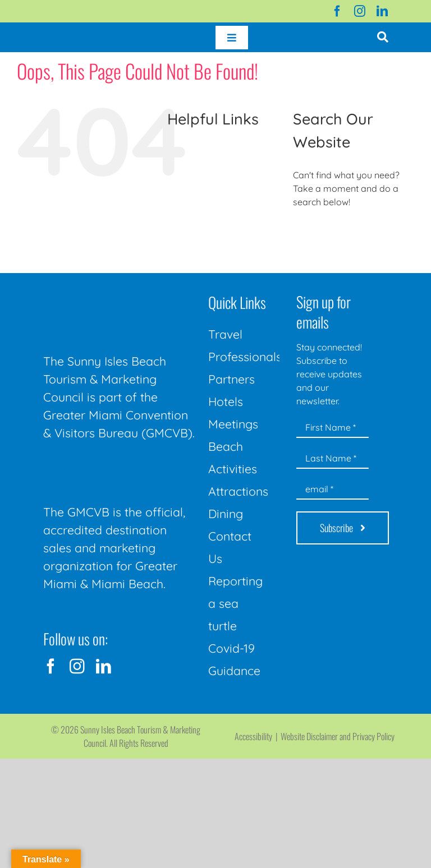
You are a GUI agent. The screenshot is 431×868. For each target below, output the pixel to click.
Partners (231, 379)
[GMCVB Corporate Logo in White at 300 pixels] (120, 467)
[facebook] (337, 11)
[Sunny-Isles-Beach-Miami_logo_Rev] (120, 292)
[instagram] (360, 11)
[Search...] (354, 232)
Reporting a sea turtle (235, 603)
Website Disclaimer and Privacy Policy (338, 736)
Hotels (226, 401)
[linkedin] (382, 11)
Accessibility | (258, 736)
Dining (226, 514)
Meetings (233, 424)
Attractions (238, 491)
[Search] (306, 232)
